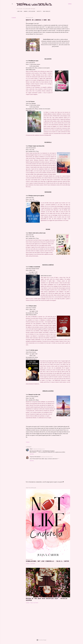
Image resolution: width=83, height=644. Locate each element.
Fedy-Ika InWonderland (35, 457)
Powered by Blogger (41, 640)
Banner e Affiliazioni (28, 11)
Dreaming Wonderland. (34, 5)
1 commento (33, 564)
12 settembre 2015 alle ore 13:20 (47, 457)
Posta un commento (34, 603)
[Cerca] (70, 4)
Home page (19, 11)
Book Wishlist (46, 11)
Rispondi (32, 454)
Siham (31, 449)
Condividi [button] (14, 18)
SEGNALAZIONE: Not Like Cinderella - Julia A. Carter (47, 561)
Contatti (38, 11)
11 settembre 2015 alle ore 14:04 (39, 449)
